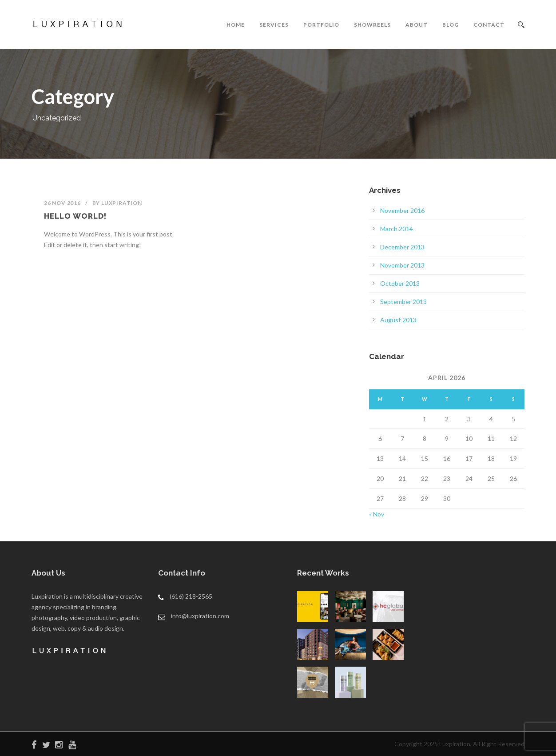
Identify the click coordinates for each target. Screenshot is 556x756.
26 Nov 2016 (62, 203)
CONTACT (489, 25)
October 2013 (400, 283)
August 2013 (398, 320)
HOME (236, 25)
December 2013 (402, 247)
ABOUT (417, 25)
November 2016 (402, 210)
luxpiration (122, 203)
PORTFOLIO (321, 25)
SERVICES (274, 25)
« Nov (377, 514)
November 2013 (402, 265)
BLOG (451, 25)
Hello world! (75, 216)
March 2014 (397, 229)
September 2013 (403, 302)
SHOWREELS (372, 25)
